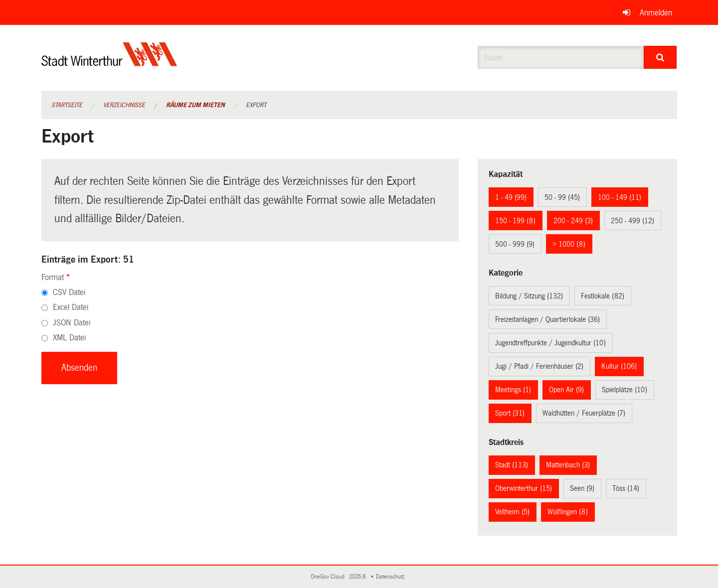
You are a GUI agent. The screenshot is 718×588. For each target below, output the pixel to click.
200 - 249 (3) (573, 221)
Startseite (67, 105)
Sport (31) (510, 413)
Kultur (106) (619, 366)
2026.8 (358, 577)
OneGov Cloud (329, 577)
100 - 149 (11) (620, 197)
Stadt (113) (512, 465)
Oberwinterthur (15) (524, 488)
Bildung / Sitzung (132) (529, 296)
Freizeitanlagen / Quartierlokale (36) (547, 319)
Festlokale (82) (603, 296)
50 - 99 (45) (562, 197)
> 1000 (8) (569, 244)
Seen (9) (582, 488)
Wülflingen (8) (568, 512)
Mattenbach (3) (568, 465)
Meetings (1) (513, 390)
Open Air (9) (566, 390)
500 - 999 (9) (515, 244)
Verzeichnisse (124, 105)
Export (256, 105)
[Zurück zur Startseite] (109, 63)
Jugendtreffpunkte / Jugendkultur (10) (550, 343)
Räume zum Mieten (195, 105)
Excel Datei (71, 307)
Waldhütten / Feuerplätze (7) (584, 413)
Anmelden (656, 13)
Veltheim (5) (512, 512)
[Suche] (660, 57)
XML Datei (69, 338)
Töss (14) (626, 488)
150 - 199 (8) (515, 221)
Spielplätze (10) (625, 390)
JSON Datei (72, 323)
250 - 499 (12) (632, 221)
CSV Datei (69, 292)
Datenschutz (392, 577)
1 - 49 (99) (511, 197)
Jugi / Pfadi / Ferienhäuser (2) (539, 366)
